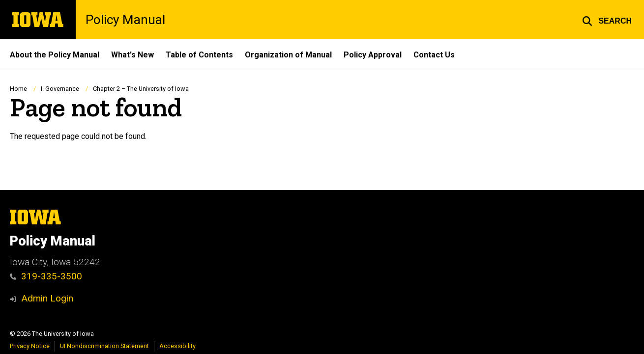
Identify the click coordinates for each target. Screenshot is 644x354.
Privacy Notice (30, 346)
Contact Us (434, 55)
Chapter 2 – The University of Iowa (141, 89)
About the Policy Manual (55, 55)
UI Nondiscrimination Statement (104, 346)
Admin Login (47, 298)
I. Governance (60, 89)
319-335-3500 (46, 276)
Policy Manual (125, 20)
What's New (132, 55)
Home (18, 89)
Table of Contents (199, 55)
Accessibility (177, 346)
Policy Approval (373, 55)
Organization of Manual (288, 55)
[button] (607, 20)
